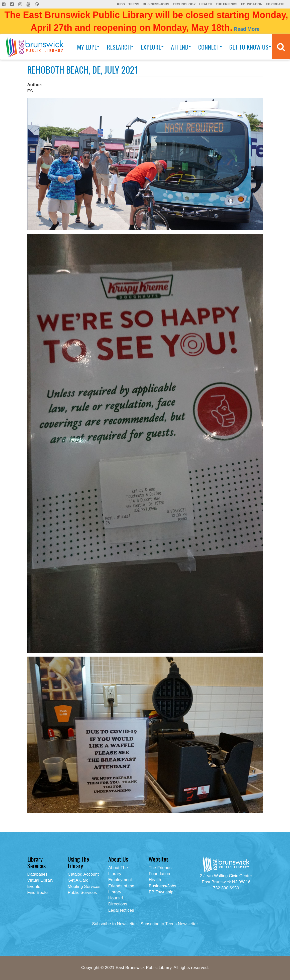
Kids (121, 4)
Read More (247, 29)
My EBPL (88, 47)
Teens (134, 4)
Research (120, 47)
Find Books (38, 893)
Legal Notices (121, 910)
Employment (120, 880)
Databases (37, 874)
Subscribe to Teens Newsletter (169, 924)
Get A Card (78, 880)
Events (34, 887)
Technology (184, 4)
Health (206, 4)
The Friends (226, 4)
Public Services (82, 893)
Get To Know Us (250, 47)
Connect (210, 47)
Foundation (252, 4)
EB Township (161, 892)
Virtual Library (40, 880)
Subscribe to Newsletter (115, 924)
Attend (181, 47)
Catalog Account (83, 874)
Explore (152, 47)
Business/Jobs (156, 4)
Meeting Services (84, 887)
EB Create (275, 4)
